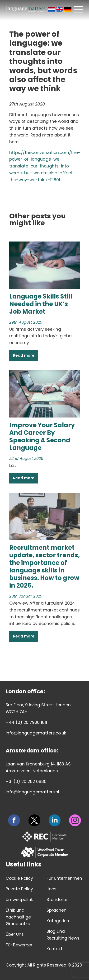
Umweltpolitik (19, 900)
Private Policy (19, 889)
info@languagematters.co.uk (36, 733)
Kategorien (58, 921)
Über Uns (15, 934)
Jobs (52, 889)
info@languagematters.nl (32, 792)
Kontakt (54, 949)
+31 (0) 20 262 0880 (26, 782)
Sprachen (56, 910)
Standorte (57, 900)
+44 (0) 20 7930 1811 (26, 722)
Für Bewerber (19, 945)
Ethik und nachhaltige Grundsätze (18, 917)
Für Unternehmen (64, 878)
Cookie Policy (19, 878)
